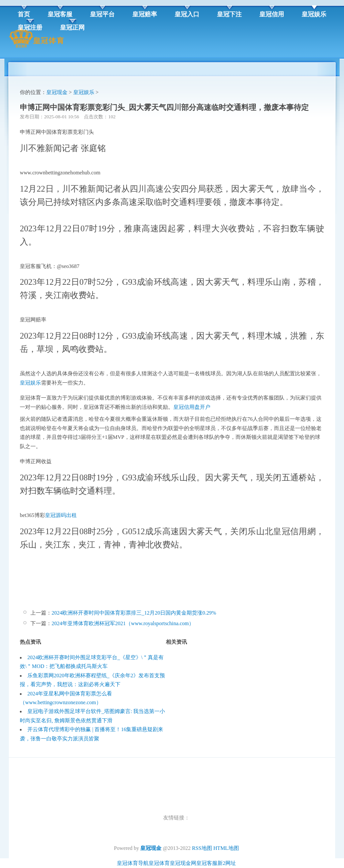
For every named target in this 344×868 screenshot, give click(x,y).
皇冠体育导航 (133, 863)
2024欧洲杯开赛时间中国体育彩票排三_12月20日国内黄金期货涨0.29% (134, 613)
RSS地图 (202, 848)
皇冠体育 (159, 863)
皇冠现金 (57, 92)
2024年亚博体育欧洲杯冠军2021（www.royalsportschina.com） (123, 623)
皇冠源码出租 (61, 515)
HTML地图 (226, 848)
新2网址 (227, 863)
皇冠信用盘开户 (192, 407)
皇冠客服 (207, 863)
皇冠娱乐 (84, 92)
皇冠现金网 (183, 863)
